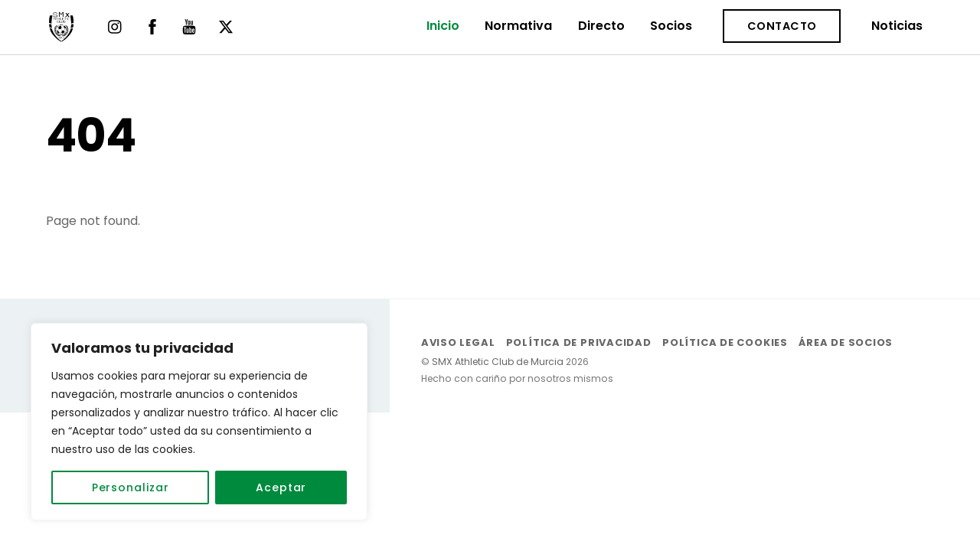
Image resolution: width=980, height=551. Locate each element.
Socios (671, 26)
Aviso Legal (458, 342)
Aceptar (281, 487)
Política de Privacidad (579, 342)
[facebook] (152, 26)
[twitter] (226, 26)
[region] (199, 422)
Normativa (518, 26)
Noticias (897, 26)
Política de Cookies (725, 342)
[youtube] (189, 26)
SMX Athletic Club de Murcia (498, 362)
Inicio (443, 26)
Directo (601, 26)
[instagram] (116, 26)
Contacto (782, 26)
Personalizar (131, 487)
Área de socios (846, 342)
